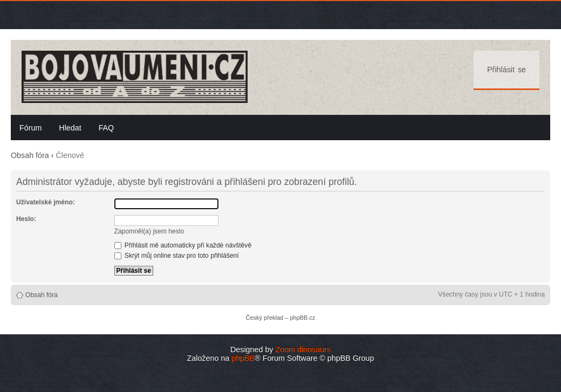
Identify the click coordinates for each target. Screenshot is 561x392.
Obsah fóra (30, 155)
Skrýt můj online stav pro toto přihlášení (177, 256)
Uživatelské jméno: (46, 202)
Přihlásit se (507, 70)
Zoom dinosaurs (303, 349)
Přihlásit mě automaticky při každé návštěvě (183, 245)
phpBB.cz (302, 318)
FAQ (107, 128)
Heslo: (26, 219)
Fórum (30, 128)
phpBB (243, 358)
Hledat (70, 128)
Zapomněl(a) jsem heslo (149, 231)
